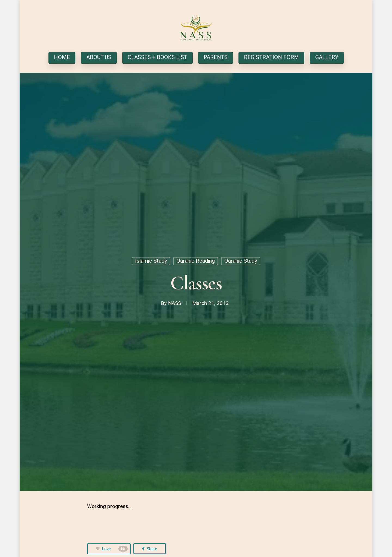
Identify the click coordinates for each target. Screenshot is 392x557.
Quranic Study (241, 261)
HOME (62, 58)
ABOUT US (99, 58)
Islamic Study (151, 261)
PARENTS (216, 58)
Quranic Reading (196, 261)
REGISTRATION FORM (271, 58)
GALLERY (327, 58)
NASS (174, 303)
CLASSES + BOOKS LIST (157, 58)
